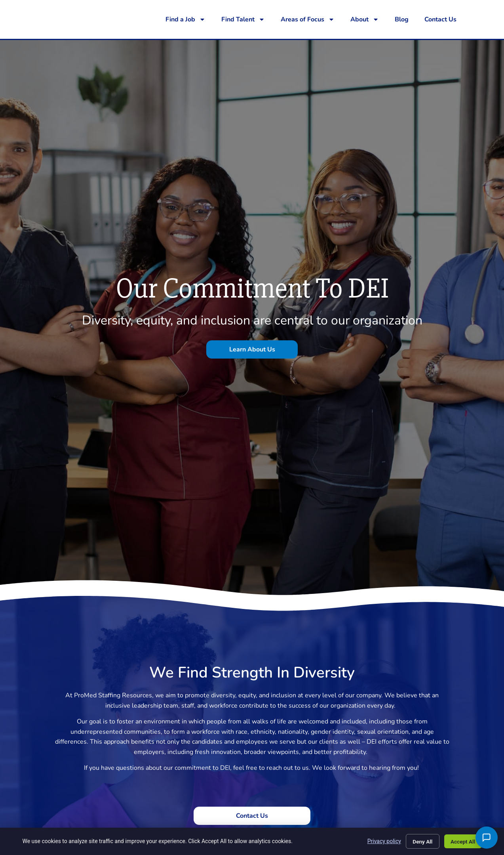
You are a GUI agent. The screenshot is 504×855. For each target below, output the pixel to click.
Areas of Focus (308, 19)
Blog (402, 19)
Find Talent (243, 19)
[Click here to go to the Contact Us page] (252, 816)
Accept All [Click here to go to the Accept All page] (462, 841)
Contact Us (440, 19)
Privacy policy (380, 841)
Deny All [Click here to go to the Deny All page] (420, 841)
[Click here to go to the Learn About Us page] (252, 349)
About (365, 19)
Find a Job (185, 19)
